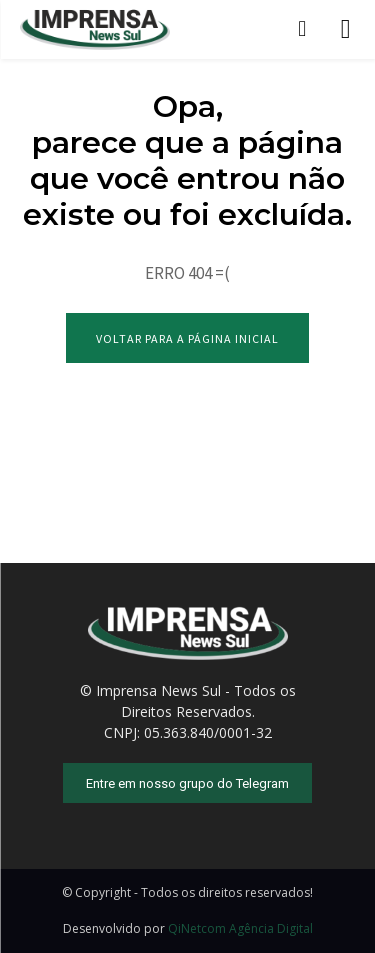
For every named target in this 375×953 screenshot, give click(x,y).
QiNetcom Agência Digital (240, 928)
